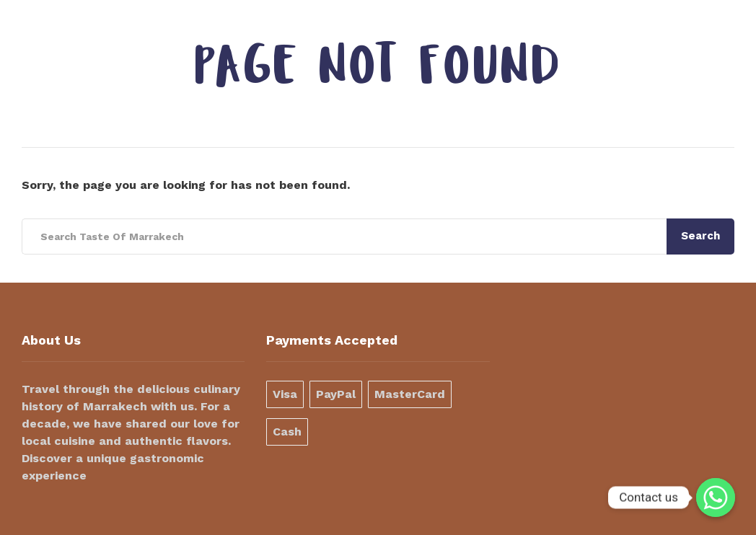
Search (700, 236)
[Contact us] (716, 498)
